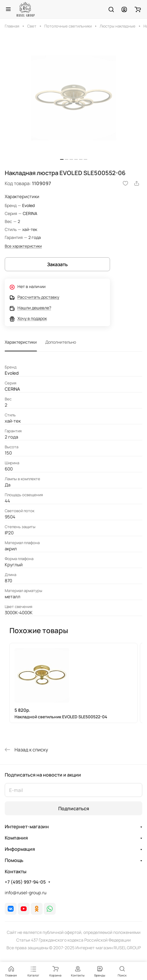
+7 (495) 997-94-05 (25, 882)
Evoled (28, 205)
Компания (16, 838)
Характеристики (21, 342)
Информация (20, 849)
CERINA (30, 213)
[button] (62, 159)
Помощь (14, 860)
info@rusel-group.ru (26, 893)
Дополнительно (61, 342)
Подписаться (74, 808)
